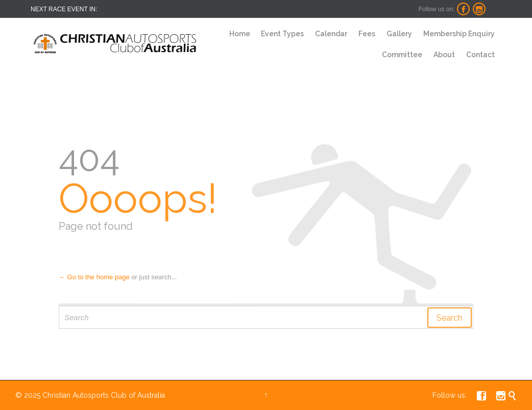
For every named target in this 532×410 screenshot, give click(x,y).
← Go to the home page (94, 277)
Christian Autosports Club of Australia (104, 395)
